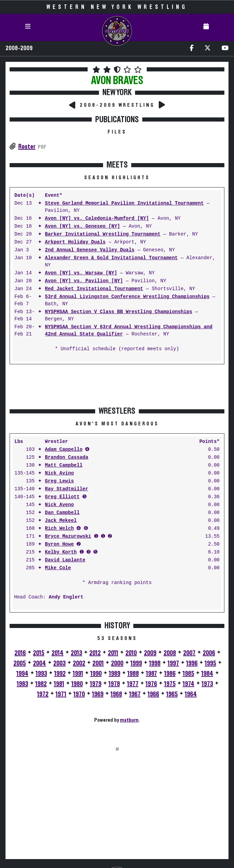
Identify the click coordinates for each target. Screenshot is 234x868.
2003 (59, 663)
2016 (20, 653)
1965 (172, 694)
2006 (209, 653)
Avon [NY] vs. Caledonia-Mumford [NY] (97, 219)
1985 (188, 674)
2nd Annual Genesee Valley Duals (90, 250)
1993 (41, 674)
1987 (152, 674)
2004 (40, 663)
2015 (39, 653)
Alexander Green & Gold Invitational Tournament (111, 258)
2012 (95, 653)
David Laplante (65, 560)
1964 (191, 694)
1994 (23, 674)
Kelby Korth (61, 552)
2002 (79, 663)
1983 (23, 684)
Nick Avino (59, 473)
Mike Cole (58, 568)
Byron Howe (59, 544)
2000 (117, 663)
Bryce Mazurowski (68, 536)
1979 (96, 684)
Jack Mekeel (61, 521)
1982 (41, 684)
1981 (59, 684)
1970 (79, 694)
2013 (76, 653)
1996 (192, 663)
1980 (77, 684)
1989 (115, 674)
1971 (61, 694)
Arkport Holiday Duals (75, 242)
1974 (189, 684)
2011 (113, 653)
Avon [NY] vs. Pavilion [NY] (84, 281)
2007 (189, 653)
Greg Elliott (62, 497)
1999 (136, 663)
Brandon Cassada (67, 458)
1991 (78, 674)
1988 (133, 674)
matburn (129, 720)
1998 (155, 663)
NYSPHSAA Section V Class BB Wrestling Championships (119, 312)
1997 (173, 663)
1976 (151, 684)
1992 (60, 674)
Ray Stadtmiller (67, 489)
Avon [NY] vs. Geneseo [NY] (82, 226)
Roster (27, 147)
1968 (116, 694)
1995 (210, 663)
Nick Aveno (59, 505)
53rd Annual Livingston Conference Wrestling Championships (127, 297)
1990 (96, 674)
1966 (153, 694)
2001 (98, 663)
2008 (170, 653)
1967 (135, 694)
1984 (207, 674)
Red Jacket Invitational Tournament (94, 289)
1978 (114, 684)
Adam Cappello (64, 450)
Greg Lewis (59, 481)
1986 (170, 674)
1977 (133, 684)
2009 (150, 653)
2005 (20, 663)
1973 (207, 684)
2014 (58, 653)
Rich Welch (59, 529)
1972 (43, 694)
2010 (131, 653)
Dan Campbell (62, 513)
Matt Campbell (64, 465)
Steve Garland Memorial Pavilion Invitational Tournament (124, 203)
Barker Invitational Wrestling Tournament (103, 234)
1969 (98, 694)
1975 (170, 684)
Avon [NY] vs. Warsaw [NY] (81, 273)
